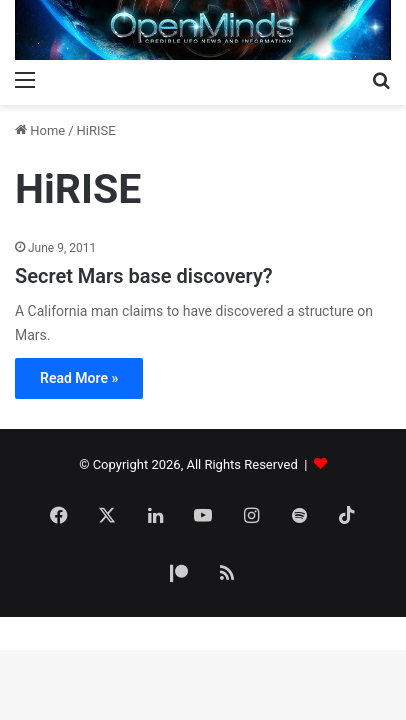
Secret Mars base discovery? (144, 276)
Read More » (79, 378)
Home (40, 130)
